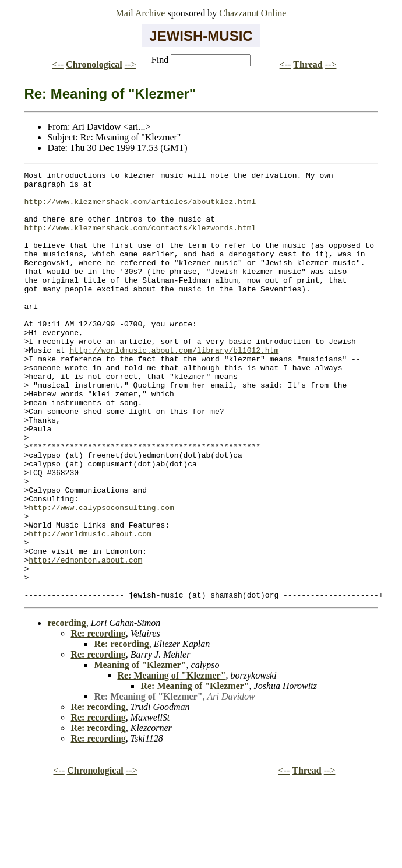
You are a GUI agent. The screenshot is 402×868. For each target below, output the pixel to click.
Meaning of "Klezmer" (140, 751)
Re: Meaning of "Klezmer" (171, 761)
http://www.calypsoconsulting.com (101, 575)
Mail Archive (141, 13)
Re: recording (98, 719)
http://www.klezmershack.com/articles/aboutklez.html (140, 208)
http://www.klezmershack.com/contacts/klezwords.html (140, 240)
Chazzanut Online (253, 13)
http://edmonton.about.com (85, 638)
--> (131, 64)
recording (66, 709)
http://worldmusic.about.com (90, 607)
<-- (58, 64)
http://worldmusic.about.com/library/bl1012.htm (174, 386)
